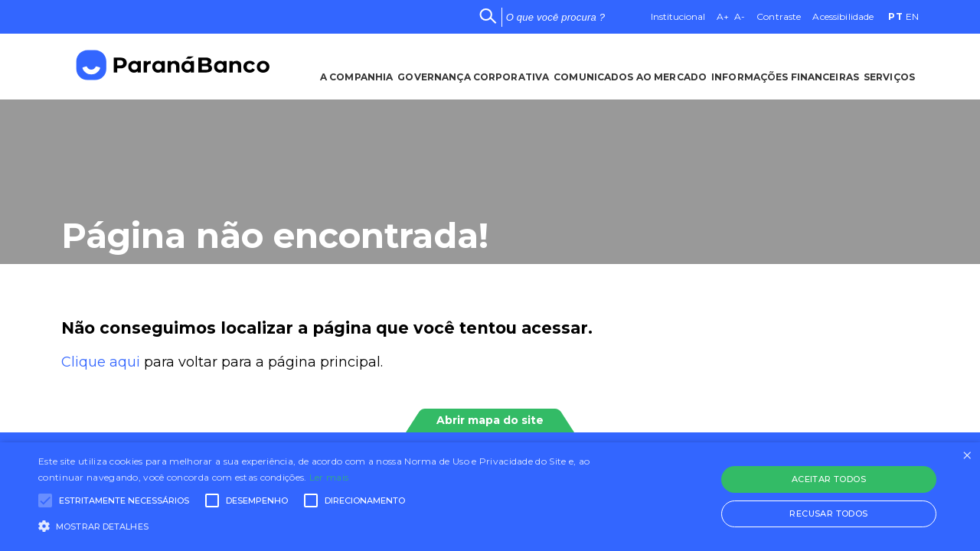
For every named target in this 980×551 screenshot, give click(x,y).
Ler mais (329, 477)
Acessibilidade (843, 16)
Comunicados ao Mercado (630, 65)
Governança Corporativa (472, 65)
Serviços (893, 65)
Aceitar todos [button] (829, 479)
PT (895, 16)
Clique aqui (101, 362)
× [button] (967, 456)
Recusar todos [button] (828, 514)
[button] (332, 525)
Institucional (678, 16)
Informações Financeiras (787, 65)
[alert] (490, 497)
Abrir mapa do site (490, 420)
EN (912, 16)
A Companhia (353, 65)
